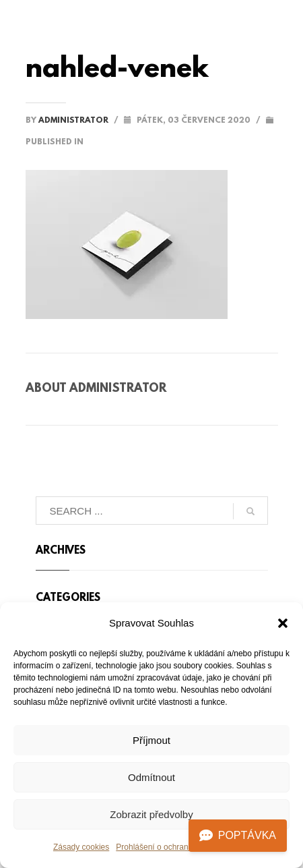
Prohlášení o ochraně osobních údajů (183, 847)
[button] (283, 623)
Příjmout (151, 740)
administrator (74, 121)
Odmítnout (151, 777)
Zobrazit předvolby (151, 814)
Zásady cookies (81, 847)
